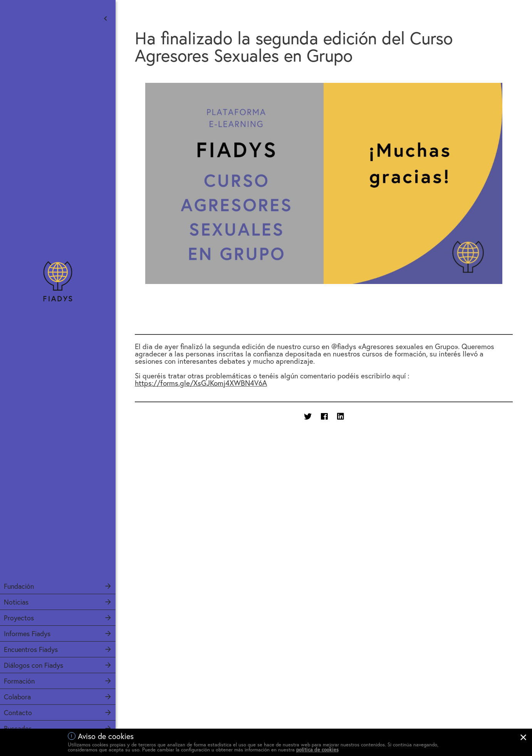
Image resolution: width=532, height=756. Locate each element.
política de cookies (317, 750)
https (201, 383)
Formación (19, 681)
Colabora (17, 697)
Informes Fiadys (27, 633)
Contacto (18, 712)
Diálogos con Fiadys (34, 665)
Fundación (19, 586)
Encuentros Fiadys (31, 649)
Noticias (16, 602)
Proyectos (19, 618)
